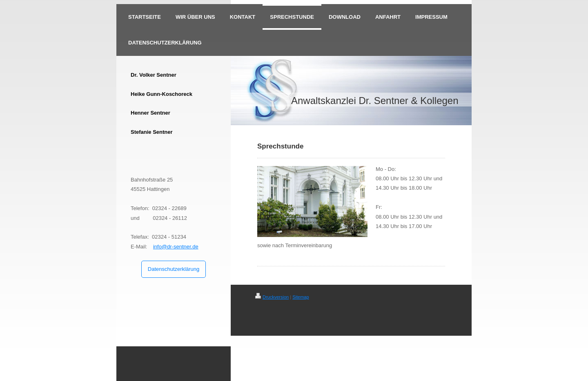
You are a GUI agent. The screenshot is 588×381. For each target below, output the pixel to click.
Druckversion (272, 297)
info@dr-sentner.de (176, 247)
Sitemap (301, 297)
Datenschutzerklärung (174, 269)
